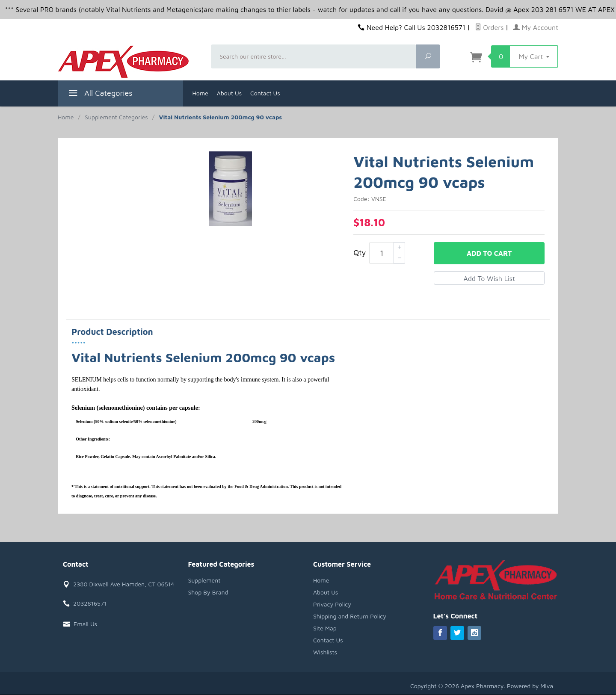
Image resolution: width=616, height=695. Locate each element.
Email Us (85, 624)
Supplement (204, 580)
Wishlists (325, 652)
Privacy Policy (332, 604)
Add (489, 253)
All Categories (99, 94)
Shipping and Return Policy (350, 616)
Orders (489, 27)
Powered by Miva (530, 686)
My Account (536, 27)
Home (200, 93)
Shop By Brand (208, 592)
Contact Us (265, 93)
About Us (229, 93)
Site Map (325, 628)
